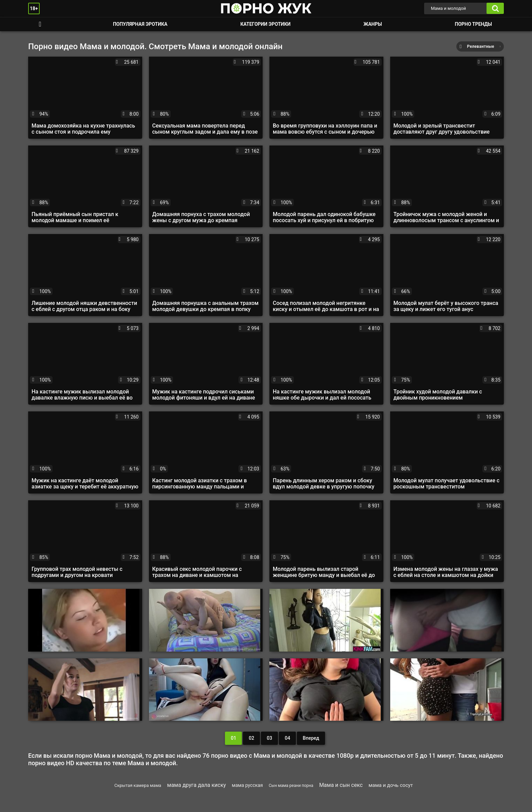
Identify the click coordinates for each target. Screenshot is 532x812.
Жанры (373, 24)
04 (287, 738)
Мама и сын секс (341, 785)
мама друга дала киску (197, 785)
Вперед (311, 738)
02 (251, 738)
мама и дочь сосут (391, 785)
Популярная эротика (140, 24)
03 (269, 738)
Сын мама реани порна (291, 786)
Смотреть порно (40, 24)
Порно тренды (473, 24)
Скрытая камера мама (138, 785)
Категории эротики (265, 24)
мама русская (247, 785)
